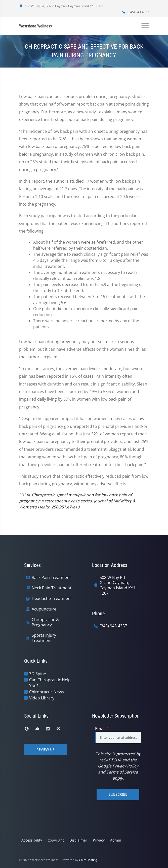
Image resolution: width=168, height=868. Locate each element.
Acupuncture (44, 609)
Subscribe (118, 794)
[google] (27, 729)
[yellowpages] (37, 729)
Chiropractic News (47, 692)
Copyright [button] (56, 840)
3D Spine (38, 674)
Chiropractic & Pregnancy (45, 622)
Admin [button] (116, 840)
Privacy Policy (125, 766)
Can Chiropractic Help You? (50, 683)
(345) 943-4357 (135, 12)
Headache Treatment (52, 599)
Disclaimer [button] (78, 840)
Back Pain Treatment (51, 578)
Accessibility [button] (32, 840)
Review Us (46, 749)
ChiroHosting (88, 860)
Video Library (42, 698)
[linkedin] (48, 729)
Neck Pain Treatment (52, 588)
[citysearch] (58, 729)
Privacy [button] (99, 840)
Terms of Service (122, 772)
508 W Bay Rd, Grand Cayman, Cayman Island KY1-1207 (61, 6)
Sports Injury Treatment (44, 638)
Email (102, 729)
